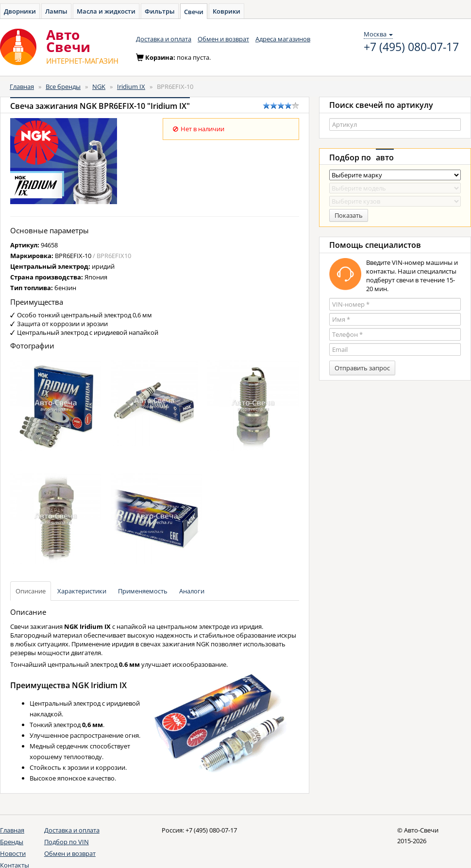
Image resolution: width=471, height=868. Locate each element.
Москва (378, 34)
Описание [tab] (31, 591)
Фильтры (160, 11)
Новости (13, 853)
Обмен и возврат (223, 39)
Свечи (194, 12)
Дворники (20, 11)
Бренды (12, 842)
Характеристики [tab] (82, 591)
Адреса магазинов (283, 39)
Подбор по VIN (67, 842)
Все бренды (63, 87)
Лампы (56, 11)
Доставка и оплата (164, 39)
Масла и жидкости (106, 11)
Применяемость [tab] (143, 591)
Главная (22, 87)
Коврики (227, 11)
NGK (99, 87)
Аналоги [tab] (192, 591)
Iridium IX (131, 87)
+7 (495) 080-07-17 (411, 47)
